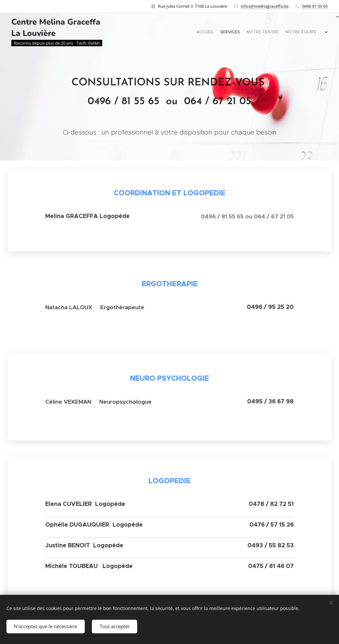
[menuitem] (303, 33)
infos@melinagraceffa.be (265, 6)
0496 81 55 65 (315, 6)
